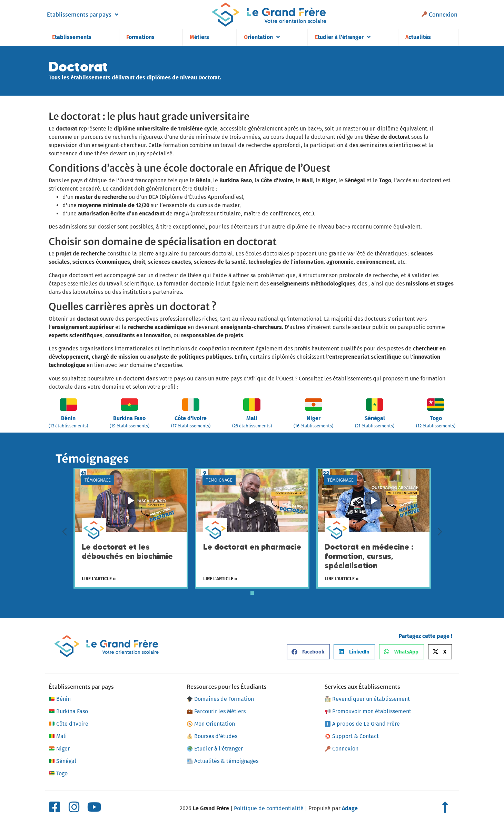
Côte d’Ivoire (68, 724)
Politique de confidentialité (269, 808)
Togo (58, 774)
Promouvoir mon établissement (368, 711)
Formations (140, 37)
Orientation (262, 37)
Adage (350, 808)
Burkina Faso (68, 711)
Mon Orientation (211, 724)
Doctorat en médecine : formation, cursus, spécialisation (369, 556)
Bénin (60, 699)
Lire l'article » (99, 579)
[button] (308, 652)
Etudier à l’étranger (343, 37)
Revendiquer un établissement (367, 699)
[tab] (252, 593)
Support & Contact (352, 736)
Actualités (418, 37)
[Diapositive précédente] (65, 532)
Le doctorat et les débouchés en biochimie (127, 552)
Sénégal (62, 761)
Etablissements (72, 37)
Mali (58, 736)
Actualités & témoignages (223, 761)
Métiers (199, 37)
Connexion (439, 14)
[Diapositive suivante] (440, 532)
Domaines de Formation (220, 699)
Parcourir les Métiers (216, 711)
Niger (59, 749)
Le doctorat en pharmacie (252, 547)
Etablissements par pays (83, 14)
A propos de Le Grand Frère (362, 724)
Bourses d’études (212, 736)
